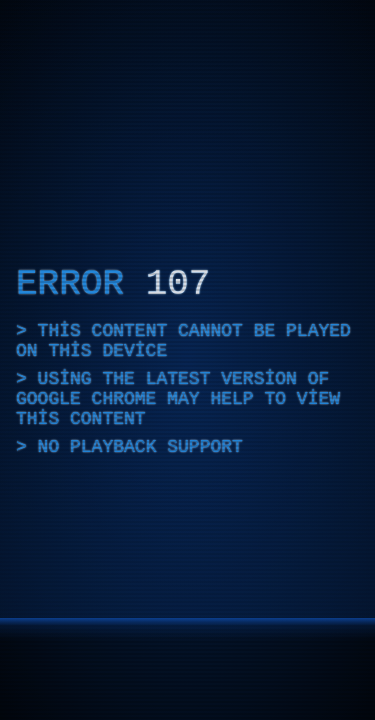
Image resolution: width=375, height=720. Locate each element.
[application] (187, 360)
